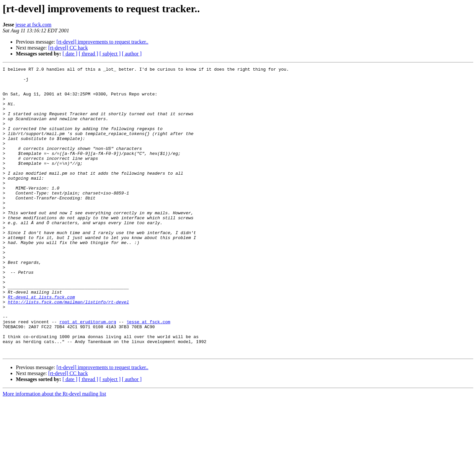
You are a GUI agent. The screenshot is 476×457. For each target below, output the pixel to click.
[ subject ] (110, 54)
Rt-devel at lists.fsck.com (41, 343)
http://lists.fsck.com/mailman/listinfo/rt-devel (69, 349)
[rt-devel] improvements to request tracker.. (102, 42)
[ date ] (70, 54)
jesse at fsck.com (34, 25)
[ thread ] (88, 54)
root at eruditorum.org (88, 373)
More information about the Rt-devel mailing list (54, 451)
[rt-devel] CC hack (68, 48)
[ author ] (132, 54)
